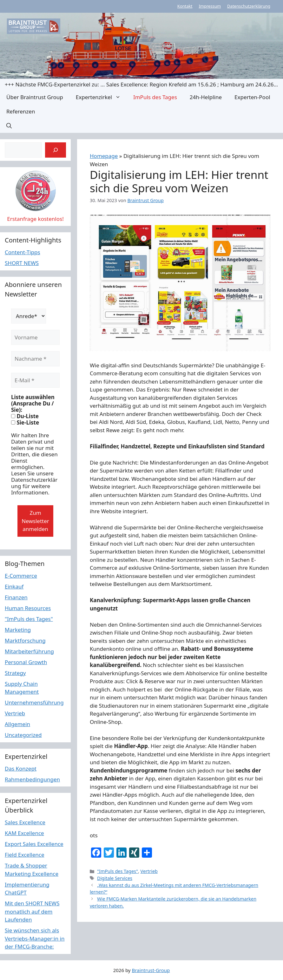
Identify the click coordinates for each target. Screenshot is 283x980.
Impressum (210, 6)
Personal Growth (26, 662)
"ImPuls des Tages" (118, 871)
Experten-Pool (252, 97)
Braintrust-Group (151, 970)
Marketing (18, 630)
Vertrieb (149, 871)
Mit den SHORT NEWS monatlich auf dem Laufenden (32, 911)
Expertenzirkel (101, 97)
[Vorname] (35, 337)
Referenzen (21, 111)
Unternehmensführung (34, 702)
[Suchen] (56, 150)
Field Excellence (25, 855)
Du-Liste (25, 416)
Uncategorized (23, 735)
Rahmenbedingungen (32, 779)
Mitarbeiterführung (29, 651)
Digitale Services (115, 878)
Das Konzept (21, 769)
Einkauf (14, 586)
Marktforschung (25, 640)
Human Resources (28, 608)
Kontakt (185, 6)
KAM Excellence (24, 833)
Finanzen (16, 597)
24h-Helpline (206, 97)
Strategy (15, 673)
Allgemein (17, 724)
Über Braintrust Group (35, 97)
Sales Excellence (25, 822)
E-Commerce (21, 576)
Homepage (104, 156)
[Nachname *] (35, 359)
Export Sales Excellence (34, 844)
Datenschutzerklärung (249, 6)
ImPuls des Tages (155, 97)
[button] (9, 126)
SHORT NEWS (22, 263)
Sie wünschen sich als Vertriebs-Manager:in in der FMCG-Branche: (35, 938)
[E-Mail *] (35, 380)
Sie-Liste (25, 423)
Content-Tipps (23, 252)
